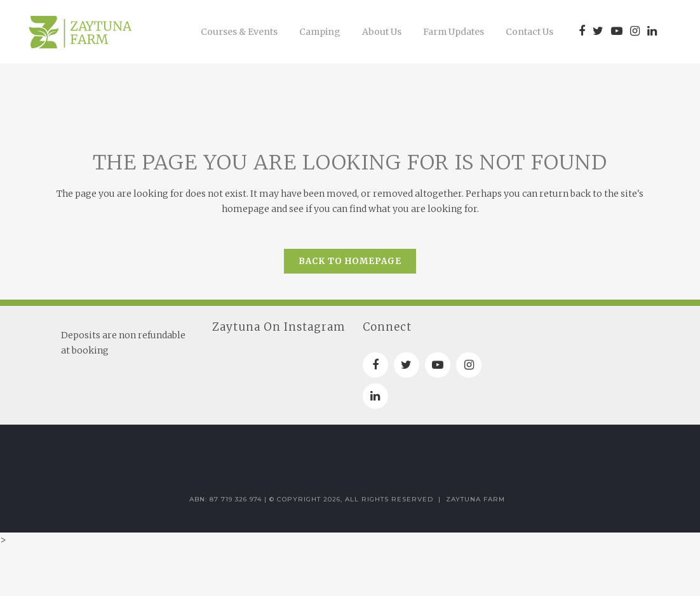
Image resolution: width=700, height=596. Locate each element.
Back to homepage (350, 261)
